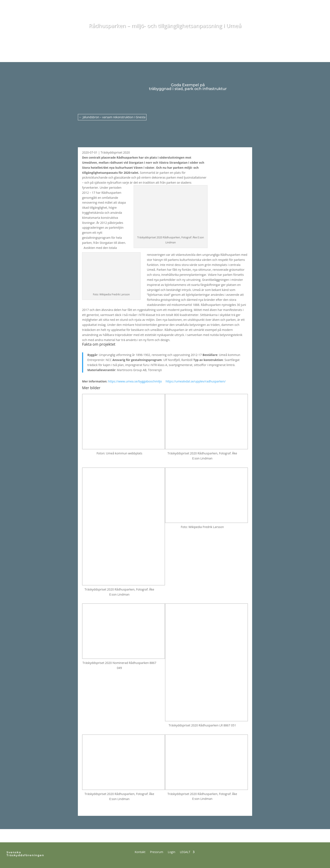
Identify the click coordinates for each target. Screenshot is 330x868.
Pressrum (157, 852)
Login (171, 852)
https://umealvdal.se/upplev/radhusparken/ (197, 381)
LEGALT (185, 852)
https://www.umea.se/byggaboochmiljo (136, 381)
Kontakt (140, 852)
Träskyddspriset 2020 (115, 152)
